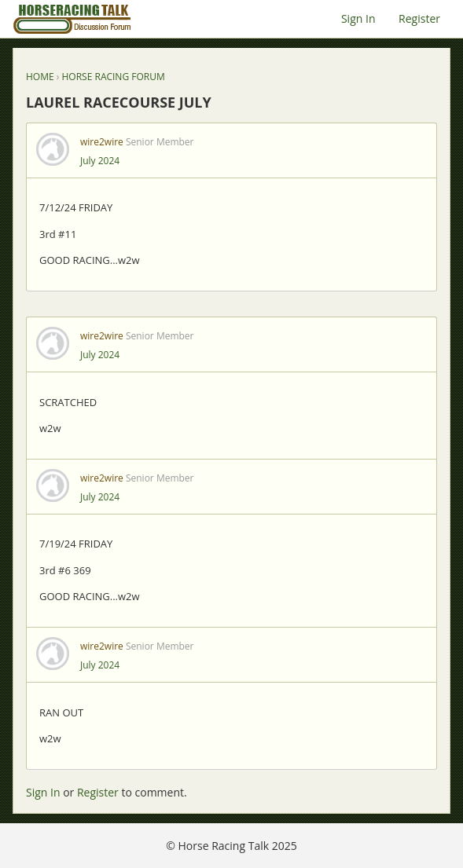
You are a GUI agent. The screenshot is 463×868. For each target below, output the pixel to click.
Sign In (358, 18)
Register (419, 18)
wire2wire (102, 142)
